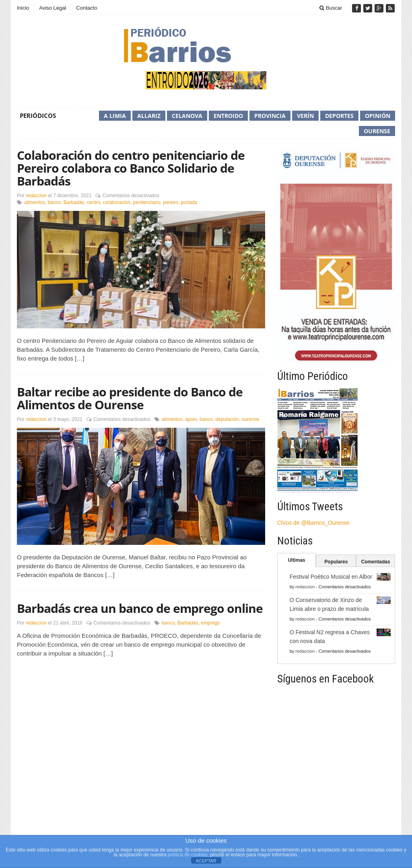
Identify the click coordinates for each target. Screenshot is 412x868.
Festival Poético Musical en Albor (331, 577)
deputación (227, 419)
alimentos (34, 202)
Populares (336, 562)
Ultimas (296, 560)
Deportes (339, 116)
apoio (191, 419)
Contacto (87, 8)
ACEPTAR (206, 861)
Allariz (149, 116)
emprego (210, 623)
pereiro (170, 202)
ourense (250, 419)
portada (189, 202)
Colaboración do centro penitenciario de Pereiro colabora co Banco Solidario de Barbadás (131, 168)
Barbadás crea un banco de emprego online (140, 608)
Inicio (23, 8)
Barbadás (74, 202)
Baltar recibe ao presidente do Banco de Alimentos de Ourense (130, 398)
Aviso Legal (53, 8)
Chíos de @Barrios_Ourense (313, 523)
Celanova (187, 116)
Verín (305, 116)
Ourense (377, 131)
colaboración (117, 202)
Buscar (331, 8)
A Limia (115, 116)
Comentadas (376, 562)
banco (54, 202)
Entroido (228, 116)
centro (94, 202)
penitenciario (147, 202)
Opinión (378, 116)
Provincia (270, 116)
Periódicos (38, 115)
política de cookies (188, 855)
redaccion (36, 196)
